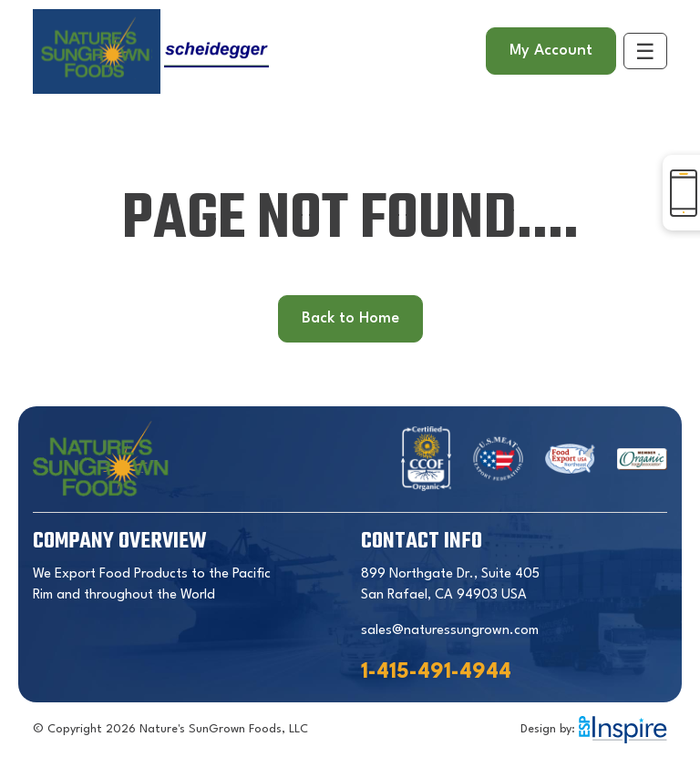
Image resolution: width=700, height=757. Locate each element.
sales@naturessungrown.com (450, 631)
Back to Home (350, 318)
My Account (551, 51)
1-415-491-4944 (436, 672)
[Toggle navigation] (645, 51)
